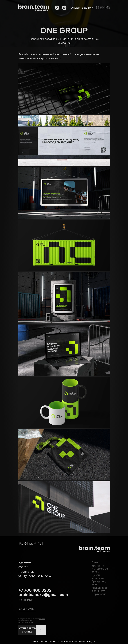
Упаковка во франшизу (100, 589)
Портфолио (99, 594)
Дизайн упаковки (98, 577)
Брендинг (98, 566)
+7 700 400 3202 (35, 590)
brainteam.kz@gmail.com (43, 595)
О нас (95, 562)
